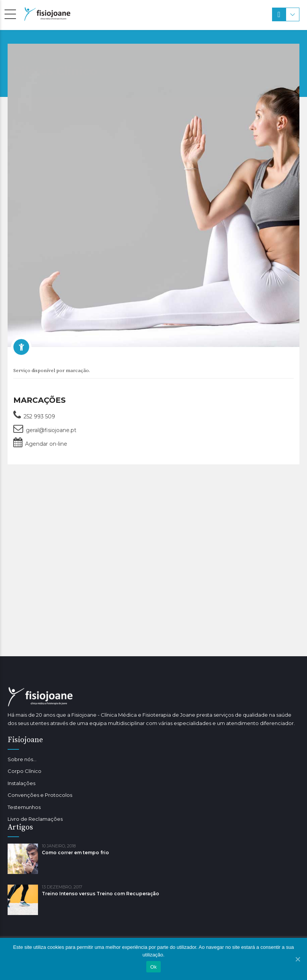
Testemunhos (24, 807)
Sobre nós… (22, 759)
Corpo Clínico (25, 771)
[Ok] (298, 959)
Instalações (21, 783)
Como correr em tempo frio (75, 853)
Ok (153, 967)
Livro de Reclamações (35, 819)
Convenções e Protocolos (40, 795)
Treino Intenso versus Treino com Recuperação (100, 894)
